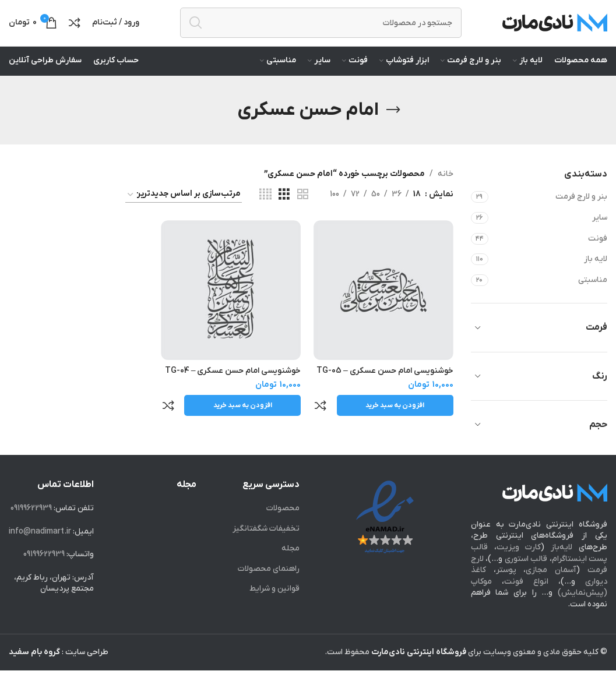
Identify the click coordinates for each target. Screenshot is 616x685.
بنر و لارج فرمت (581, 212)
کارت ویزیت (519, 562)
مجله (291, 564)
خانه (446, 188)
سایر (600, 232)
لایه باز (596, 274)
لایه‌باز (562, 562)
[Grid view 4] (265, 209)
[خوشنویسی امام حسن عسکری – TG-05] (385, 303)
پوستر (506, 585)
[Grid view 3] (284, 209)
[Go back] (393, 125)
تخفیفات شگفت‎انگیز (266, 543)
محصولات (283, 523)
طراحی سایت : (59, 667)
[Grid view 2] (303, 209)
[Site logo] (555, 30)
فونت (598, 253)
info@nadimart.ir (40, 546)
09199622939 (31, 523)
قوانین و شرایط (274, 604)
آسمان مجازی (551, 585)
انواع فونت (526, 596)
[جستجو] (321, 30)
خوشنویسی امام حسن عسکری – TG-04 (231, 382)
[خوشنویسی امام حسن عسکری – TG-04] (231, 303)
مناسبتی (593, 294)
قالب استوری (526, 573)
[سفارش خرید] (184, 210)
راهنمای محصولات (269, 583)
